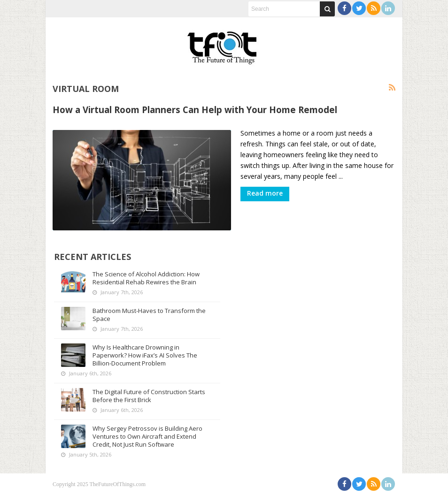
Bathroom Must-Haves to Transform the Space (149, 315)
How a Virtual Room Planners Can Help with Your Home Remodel (195, 110)
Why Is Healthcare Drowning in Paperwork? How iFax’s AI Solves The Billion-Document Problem (145, 355)
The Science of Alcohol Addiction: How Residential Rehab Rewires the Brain (146, 278)
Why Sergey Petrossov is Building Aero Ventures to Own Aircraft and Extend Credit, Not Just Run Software (147, 436)
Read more (265, 193)
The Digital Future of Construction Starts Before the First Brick (149, 396)
